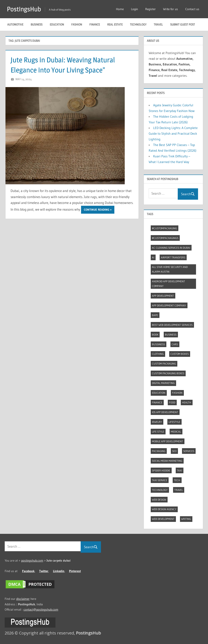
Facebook (28, 571)
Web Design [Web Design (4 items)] (159, 500)
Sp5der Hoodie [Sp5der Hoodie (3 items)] (161, 470)
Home (120, 9)
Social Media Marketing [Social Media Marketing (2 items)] (167, 461)
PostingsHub (24, 9)
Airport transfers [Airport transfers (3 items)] (173, 257)
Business (37, 24)
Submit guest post (183, 24)
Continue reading (97, 210)
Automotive (15, 24)
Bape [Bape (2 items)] (155, 315)
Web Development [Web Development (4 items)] (163, 519)
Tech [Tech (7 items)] (177, 480)
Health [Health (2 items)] (187, 402)
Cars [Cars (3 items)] (175, 344)
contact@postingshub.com (41, 609)
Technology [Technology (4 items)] (160, 490)
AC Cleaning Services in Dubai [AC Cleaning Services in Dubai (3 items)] (171, 248)
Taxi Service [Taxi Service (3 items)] (160, 480)
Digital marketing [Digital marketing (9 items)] (163, 383)
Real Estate (115, 24)
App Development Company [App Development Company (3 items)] (169, 305)
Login (134, 9)
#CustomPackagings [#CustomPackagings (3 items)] (165, 238)
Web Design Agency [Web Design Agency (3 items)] (164, 509)
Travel (158, 24)
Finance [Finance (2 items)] (157, 402)
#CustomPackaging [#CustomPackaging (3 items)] (164, 228)
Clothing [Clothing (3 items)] (158, 354)
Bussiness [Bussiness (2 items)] (158, 344)
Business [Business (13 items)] (171, 335)
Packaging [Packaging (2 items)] (159, 451)
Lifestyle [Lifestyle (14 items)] (174, 422)
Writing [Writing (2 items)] (186, 519)
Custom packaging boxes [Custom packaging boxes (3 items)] (168, 373)
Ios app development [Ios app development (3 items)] (165, 412)
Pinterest (75, 571)
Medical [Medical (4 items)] (176, 432)
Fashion (77, 24)
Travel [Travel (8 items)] (179, 490)
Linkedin (59, 571)
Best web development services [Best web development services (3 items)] (172, 325)
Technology (138, 24)
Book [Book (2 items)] (155, 335)
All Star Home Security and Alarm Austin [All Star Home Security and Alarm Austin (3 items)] (170, 269)
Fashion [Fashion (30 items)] (177, 393)
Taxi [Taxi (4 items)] (179, 470)
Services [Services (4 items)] (189, 451)
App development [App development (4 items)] (163, 296)
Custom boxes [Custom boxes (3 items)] (180, 354)
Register (151, 9)
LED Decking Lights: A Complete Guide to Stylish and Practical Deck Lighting (173, 133)
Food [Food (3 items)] (172, 402)
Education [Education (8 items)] (159, 393)
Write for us (171, 9)
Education (57, 24)
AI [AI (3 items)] (153, 257)
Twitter (44, 571)
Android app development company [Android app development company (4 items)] (168, 284)
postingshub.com (32, 560)
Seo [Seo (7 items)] (174, 451)
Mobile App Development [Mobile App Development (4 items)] (167, 441)
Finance (95, 24)
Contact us (192, 9)
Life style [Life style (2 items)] (158, 432)
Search (188, 194)
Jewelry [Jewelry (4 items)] (157, 422)
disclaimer (23, 599)
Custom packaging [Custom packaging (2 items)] (164, 364)
